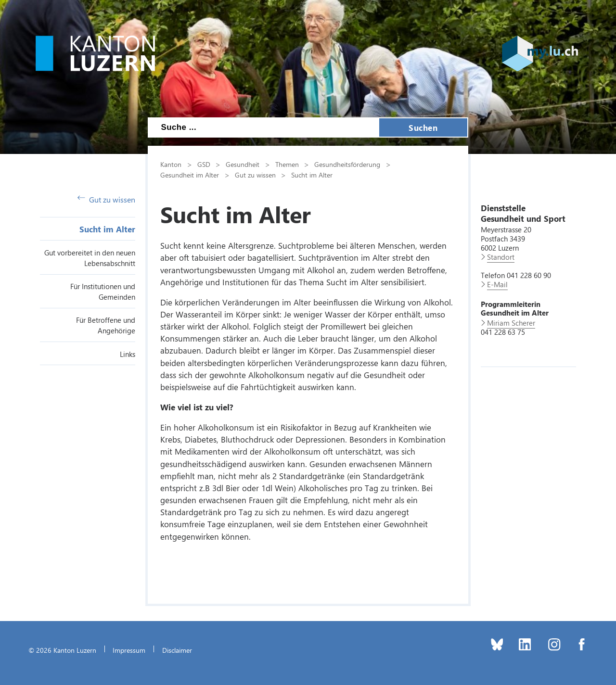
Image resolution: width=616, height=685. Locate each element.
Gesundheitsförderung (347, 164)
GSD (204, 164)
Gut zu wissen (106, 199)
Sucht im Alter (107, 229)
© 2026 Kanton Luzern (62, 650)
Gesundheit (243, 164)
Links (128, 354)
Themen (287, 164)
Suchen (423, 127)
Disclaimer (177, 650)
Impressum (129, 650)
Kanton (171, 164)
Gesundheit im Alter (190, 175)
